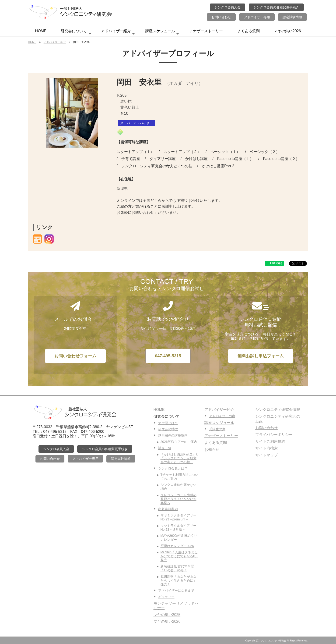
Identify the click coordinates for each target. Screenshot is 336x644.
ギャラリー (166, 597)
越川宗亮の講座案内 (173, 435)
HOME (41, 31)
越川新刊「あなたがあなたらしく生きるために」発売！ (178, 580)
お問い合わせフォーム (75, 356)
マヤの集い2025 (167, 615)
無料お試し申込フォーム (261, 356)
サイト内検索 (266, 448)
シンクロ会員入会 (227, 7)
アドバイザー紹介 (118, 32)
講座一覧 (165, 448)
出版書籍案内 (168, 509)
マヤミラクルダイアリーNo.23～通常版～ (178, 528)
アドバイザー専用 (257, 17)
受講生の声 (217, 429)
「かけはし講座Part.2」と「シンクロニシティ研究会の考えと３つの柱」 (180, 458)
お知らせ (212, 450)
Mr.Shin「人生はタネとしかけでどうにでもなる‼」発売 (179, 556)
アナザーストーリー (206, 31)
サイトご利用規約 (270, 441)
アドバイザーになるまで (176, 591)
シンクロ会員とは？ (173, 468)
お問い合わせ (221, 17)
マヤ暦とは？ (168, 423)
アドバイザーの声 (222, 416)
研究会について (76, 32)
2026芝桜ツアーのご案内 (179, 442)
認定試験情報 (292, 17)
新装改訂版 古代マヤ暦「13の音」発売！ (177, 568)
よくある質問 (248, 31)
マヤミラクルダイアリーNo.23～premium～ (178, 517)
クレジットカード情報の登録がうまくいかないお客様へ (178, 499)
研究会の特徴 (168, 429)
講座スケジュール (162, 32)
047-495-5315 (168, 356)
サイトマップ (266, 455)
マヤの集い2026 (287, 31)
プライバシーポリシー (274, 435)
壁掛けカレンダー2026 (177, 546)
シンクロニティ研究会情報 (278, 410)
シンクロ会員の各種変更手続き (276, 7)
